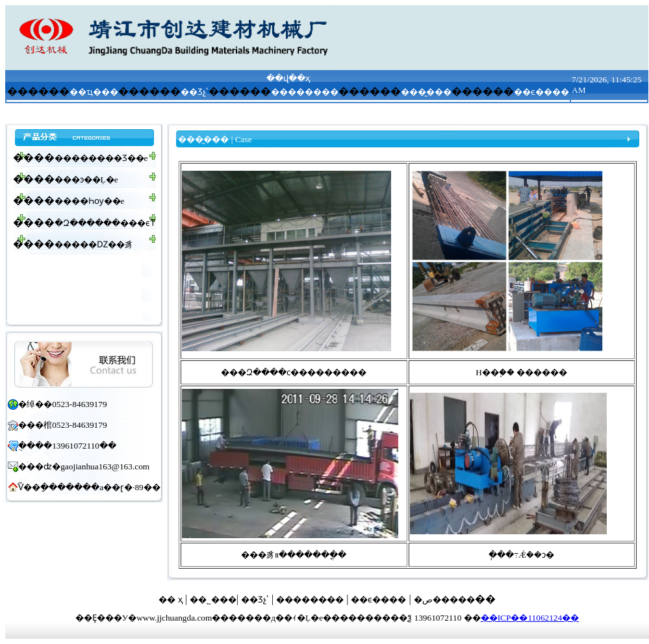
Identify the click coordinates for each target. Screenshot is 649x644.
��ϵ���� (541, 92)
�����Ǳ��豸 (94, 244)
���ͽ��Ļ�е (86, 180)
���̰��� (426, 92)
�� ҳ (170, 600)
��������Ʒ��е (101, 158)
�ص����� (444, 600)
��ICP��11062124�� (530, 618)
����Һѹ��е (90, 201)
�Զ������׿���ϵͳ (105, 223)
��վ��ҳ (288, 78)
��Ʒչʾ (195, 92)
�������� (305, 92)
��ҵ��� (94, 92)
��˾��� (213, 600)
